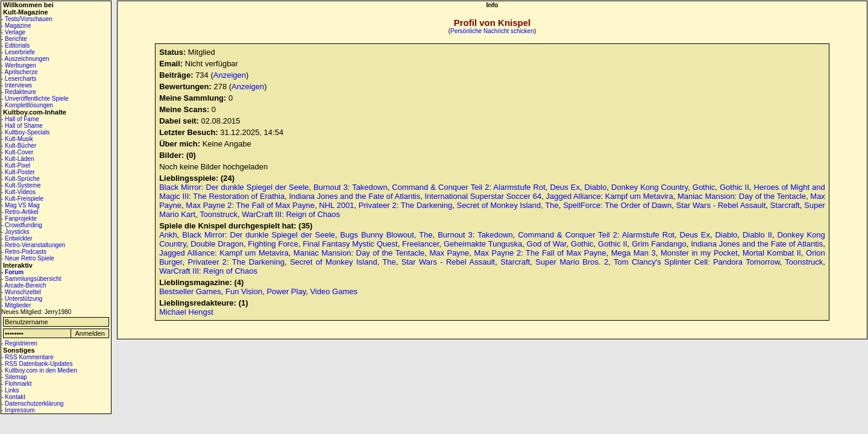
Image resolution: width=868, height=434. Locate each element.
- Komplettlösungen (27, 105)
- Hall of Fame (20, 119)
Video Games (334, 291)
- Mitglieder (16, 305)
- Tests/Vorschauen (27, 19)
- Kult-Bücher (19, 146)
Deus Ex (565, 187)
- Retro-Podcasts (24, 252)
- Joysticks (15, 232)
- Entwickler (17, 238)
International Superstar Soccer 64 (483, 196)
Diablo (596, 187)
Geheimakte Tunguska (483, 244)
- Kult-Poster (18, 172)
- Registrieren (19, 343)
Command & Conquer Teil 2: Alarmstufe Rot (468, 187)
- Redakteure (19, 92)
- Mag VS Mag (20, 205)
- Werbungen (19, 65)
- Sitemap (14, 377)
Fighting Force (273, 244)
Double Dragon (217, 244)
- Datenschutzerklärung (32, 404)
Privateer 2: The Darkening (405, 205)
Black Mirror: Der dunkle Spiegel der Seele (234, 187)
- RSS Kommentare (27, 357)
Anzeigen (230, 75)
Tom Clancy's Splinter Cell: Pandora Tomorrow (697, 262)
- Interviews (17, 85)
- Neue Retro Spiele (28, 258)
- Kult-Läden (17, 159)
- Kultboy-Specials (26, 132)
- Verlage (13, 32)
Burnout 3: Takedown (351, 187)
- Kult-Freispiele (22, 199)
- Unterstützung (22, 299)
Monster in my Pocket (699, 253)
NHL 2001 (336, 205)
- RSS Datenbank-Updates (37, 364)
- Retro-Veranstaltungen (33, 245)
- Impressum (18, 410)
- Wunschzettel (21, 292)
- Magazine (16, 26)
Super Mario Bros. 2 (572, 262)
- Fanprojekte (19, 219)
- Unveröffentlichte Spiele (35, 99)
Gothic (704, 187)
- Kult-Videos (18, 192)
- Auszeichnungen (25, 59)
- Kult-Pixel (16, 165)
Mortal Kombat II (772, 253)
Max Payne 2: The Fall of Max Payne (250, 205)
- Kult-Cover (17, 152)
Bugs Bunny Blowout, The (386, 235)
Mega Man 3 (634, 253)
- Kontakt (13, 397)
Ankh (168, 235)
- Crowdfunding (22, 225)
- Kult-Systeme (21, 185)
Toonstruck (219, 214)
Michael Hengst (186, 312)
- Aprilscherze (20, 72)
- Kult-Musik (17, 139)
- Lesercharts (19, 79)
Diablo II (757, 235)
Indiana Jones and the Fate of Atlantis (354, 196)
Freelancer (420, 244)
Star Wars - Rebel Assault (721, 205)
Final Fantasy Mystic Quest (350, 244)
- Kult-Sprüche (20, 179)
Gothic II (734, 187)
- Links (10, 390)
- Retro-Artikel (20, 212)
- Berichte (14, 39)
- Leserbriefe (18, 52)
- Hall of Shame (22, 126)
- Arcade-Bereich (24, 285)
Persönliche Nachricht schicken (492, 31)
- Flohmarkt (17, 384)
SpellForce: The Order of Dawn (617, 205)
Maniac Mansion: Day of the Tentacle (742, 196)
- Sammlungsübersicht (31, 279)
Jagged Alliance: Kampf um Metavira (610, 196)
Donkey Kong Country (649, 187)
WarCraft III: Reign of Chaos (291, 214)
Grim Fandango (659, 244)
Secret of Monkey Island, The (508, 205)
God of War (547, 244)
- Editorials (15, 46)
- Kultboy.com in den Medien (39, 370)
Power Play (286, 291)
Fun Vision (244, 291)
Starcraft (785, 205)
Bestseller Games (190, 291)
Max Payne (449, 253)
